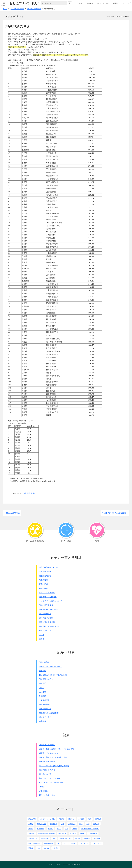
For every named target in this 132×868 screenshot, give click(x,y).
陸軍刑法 (71, 819)
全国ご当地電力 (13, 513)
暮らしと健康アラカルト (49, 795)
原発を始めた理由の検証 (49, 610)
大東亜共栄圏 (44, 700)
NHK (81, 824)
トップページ (80, 3)
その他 (42, 635)
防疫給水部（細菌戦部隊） (50, 713)
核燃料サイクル (45, 630)
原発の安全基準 (45, 614)
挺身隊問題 (41, 829)
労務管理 (56, 848)
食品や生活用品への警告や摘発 (51, 783)
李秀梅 (31, 824)
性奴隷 (78, 838)
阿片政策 (43, 683)
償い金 (82, 834)
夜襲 (66, 829)
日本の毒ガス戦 (45, 709)
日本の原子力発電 (46, 605)
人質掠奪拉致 (93, 834)
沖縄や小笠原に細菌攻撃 (46, 834)
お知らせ (90, 3)
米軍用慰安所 (33, 838)
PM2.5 (42, 787)
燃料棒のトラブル (66, 838)
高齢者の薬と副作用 (47, 761)
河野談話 (61, 819)
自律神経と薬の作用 (47, 770)
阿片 (54, 838)
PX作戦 (74, 829)
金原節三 (81, 819)
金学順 (31, 829)
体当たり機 (62, 834)
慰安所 (31, 848)
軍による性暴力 (45, 717)
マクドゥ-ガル (97, 843)
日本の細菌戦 (44, 662)
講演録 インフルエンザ (49, 753)
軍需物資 (98, 819)
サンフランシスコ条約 (47, 819)
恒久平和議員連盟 (34, 843)
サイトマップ (126, 3)
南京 (88, 824)
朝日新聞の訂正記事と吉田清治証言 (53, 675)
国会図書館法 (49, 843)
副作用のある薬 (45, 774)
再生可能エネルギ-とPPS (49, 626)
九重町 (34, 493)
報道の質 (43, 671)
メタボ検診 (43, 791)
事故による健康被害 (47, 593)
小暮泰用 (31, 834)
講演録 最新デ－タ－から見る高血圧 (54, 757)
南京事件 (43, 721)
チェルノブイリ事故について (50, 601)
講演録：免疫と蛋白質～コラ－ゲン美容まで (57, 749)
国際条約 (96, 824)
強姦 (90, 819)
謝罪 (63, 824)
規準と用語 (43, 584)
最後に (42, 639)
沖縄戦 (42, 688)
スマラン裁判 (41, 824)
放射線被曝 (43, 580)
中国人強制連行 (45, 704)
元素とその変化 (45, 572)
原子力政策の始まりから (49, 567)
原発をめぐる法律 (46, 618)
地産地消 (27, 493)
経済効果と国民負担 (47, 622)
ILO (58, 843)
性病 (38, 848)
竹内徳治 (73, 834)
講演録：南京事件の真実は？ (50, 667)
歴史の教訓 (32, 819)
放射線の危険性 (45, 576)
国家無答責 (53, 824)
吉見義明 (97, 838)
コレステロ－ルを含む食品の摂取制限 (54, 766)
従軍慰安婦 (72, 824)
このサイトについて (102, 3)
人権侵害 (87, 838)
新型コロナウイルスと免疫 (50, 778)
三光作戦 (43, 692)
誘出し (59, 829)
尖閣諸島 (43, 696)
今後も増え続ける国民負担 (114, 513)
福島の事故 (43, 588)
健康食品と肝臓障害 (47, 745)
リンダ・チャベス (69, 843)
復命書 (50, 829)
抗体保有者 (45, 838)
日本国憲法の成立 (46, 679)
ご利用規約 (116, 3)
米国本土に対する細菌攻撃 (90, 829)
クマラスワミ (84, 843)
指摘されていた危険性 (48, 597)
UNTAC (46, 848)
